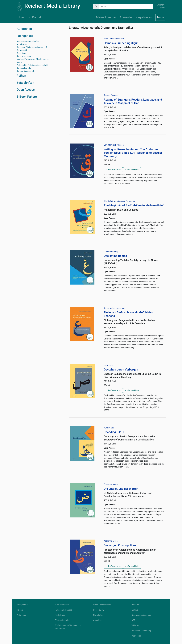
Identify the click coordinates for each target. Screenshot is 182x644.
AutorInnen (24, 29)
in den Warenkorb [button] (113, 170)
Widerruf (135, 625)
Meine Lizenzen (107, 17)
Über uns (24, 17)
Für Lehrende (61, 615)
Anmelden (127, 17)
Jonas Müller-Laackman (114, 308)
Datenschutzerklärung (141, 631)
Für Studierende (62, 620)
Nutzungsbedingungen (141, 615)
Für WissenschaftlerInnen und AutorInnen (68, 627)
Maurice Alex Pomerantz (124, 201)
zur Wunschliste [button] (132, 170)
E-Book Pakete (27, 97)
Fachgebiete (25, 36)
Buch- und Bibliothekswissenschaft (32, 47)
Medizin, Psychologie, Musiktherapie (33, 59)
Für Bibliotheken (62, 605)
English (160, 17)
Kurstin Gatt (109, 428)
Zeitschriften (25, 83)
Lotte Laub (108, 365)
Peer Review (99, 610)
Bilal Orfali (108, 201)
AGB (133, 620)
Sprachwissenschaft (26, 71)
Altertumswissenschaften (28, 41)
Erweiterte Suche (161, 6)
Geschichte (22, 53)
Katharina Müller (111, 541)
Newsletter (98, 615)
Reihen (21, 76)
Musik (19, 62)
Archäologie (22, 44)
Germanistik (22, 50)
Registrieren (144, 17)
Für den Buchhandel (64, 610)
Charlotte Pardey (111, 251)
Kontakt (37, 17)
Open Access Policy (102, 605)
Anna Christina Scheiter (114, 39)
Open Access (26, 90)
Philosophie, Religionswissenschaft (32, 65)
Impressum (136, 636)
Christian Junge (111, 484)
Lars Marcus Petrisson (114, 145)
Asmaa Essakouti (111, 95)
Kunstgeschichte (24, 56)
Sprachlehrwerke (24, 68)
